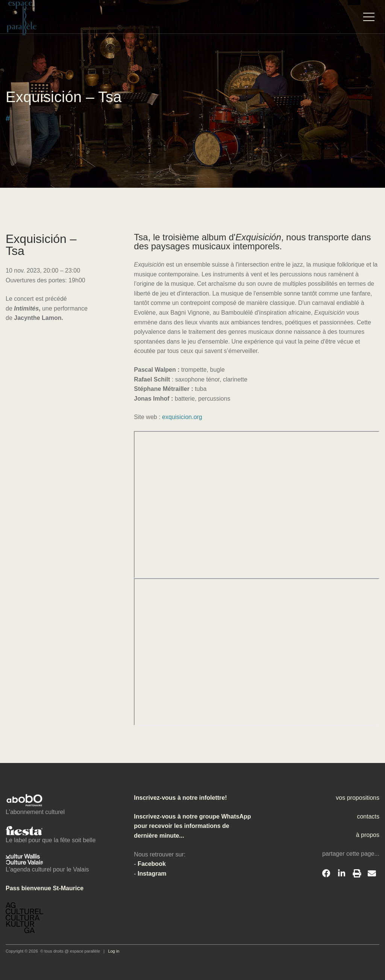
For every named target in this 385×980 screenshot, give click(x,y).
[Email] (372, 874)
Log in (114, 951)
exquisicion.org (182, 417)
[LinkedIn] (341, 874)
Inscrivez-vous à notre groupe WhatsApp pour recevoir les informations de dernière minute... (192, 826)
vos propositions (358, 798)
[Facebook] (326, 874)
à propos (368, 835)
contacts (368, 816)
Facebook (152, 864)
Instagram (152, 874)
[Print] (357, 874)
